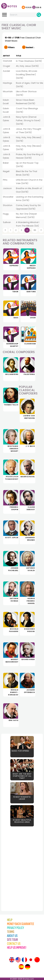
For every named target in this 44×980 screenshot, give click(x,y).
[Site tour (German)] (28, 967)
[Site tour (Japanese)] (31, 960)
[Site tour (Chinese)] (37, 960)
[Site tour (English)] (12, 960)
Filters (11, 47)
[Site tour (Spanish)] (21, 967)
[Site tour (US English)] (18, 960)
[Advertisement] (14, 864)
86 (35, 230)
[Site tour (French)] (24, 960)
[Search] (39, 15)
